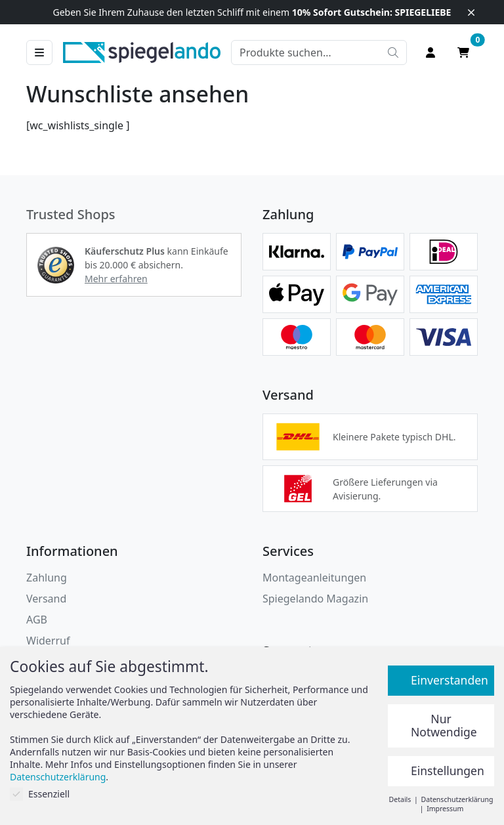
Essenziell (40, 794)
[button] (56, 265)
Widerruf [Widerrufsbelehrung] (48, 641)
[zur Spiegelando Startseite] (142, 51)
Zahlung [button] (47, 578)
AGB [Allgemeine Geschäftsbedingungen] (37, 620)
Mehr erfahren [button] (116, 279)
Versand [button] (46, 599)
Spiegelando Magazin (315, 599)
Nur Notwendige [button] (444, 725)
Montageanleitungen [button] (314, 578)
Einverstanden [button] (450, 680)
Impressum (445, 809)
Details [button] (401, 799)
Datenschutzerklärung (58, 777)
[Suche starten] (393, 53)
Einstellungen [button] (448, 771)
